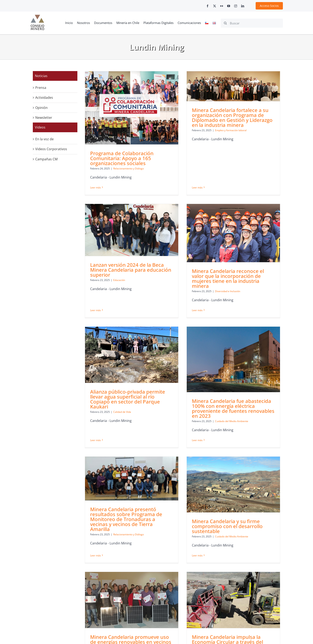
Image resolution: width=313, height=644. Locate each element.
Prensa (41, 88)
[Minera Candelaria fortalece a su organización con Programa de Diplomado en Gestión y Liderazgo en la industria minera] (225, 86)
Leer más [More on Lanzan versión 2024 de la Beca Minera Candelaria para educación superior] (128, 267)
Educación (152, 248)
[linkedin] (243, 6)
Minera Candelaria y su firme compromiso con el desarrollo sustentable (219, 492)
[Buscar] (252, 23)
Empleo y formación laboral (223, 130)
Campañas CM (46, 159)
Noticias (41, 76)
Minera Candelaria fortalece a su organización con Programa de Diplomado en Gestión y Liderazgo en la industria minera (224, 117)
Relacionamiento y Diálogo (129, 500)
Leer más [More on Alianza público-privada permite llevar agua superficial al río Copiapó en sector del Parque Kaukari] (112, 399)
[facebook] (208, 6)
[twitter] (215, 6)
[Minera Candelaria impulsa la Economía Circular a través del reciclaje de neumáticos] (209, 565)
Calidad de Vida (138, 380)
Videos (40, 127)
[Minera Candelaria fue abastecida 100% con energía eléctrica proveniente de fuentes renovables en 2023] (242, 328)
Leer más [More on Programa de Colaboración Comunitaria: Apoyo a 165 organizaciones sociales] (96, 187)
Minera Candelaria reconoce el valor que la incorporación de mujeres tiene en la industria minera (203, 277)
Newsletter (44, 118)
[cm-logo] (37, 16)
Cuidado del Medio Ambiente (240, 390)
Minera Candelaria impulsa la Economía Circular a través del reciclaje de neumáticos (203, 607)
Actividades (44, 98)
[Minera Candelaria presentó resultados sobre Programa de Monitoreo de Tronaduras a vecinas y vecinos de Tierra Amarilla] (132, 444)
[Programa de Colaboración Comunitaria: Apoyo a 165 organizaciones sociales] (132, 108)
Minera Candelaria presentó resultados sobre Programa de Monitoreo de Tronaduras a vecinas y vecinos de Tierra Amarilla (126, 485)
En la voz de (44, 139)
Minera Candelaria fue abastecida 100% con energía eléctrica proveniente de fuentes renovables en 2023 (241, 377)
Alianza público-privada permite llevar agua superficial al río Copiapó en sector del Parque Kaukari (144, 367)
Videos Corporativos (51, 149)
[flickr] (222, 6)
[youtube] (229, 6)
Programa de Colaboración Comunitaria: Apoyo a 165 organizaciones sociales (122, 158)
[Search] (225, 23)
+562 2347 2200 (220, 639)
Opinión (41, 108)
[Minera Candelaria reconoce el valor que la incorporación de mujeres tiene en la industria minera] (209, 231)
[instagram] (236, 6)
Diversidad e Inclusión (203, 289)
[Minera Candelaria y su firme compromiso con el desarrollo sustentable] (225, 450)
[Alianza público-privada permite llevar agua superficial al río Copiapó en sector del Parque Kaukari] (148, 323)
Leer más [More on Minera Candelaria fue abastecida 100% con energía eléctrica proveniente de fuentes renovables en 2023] (206, 408)
